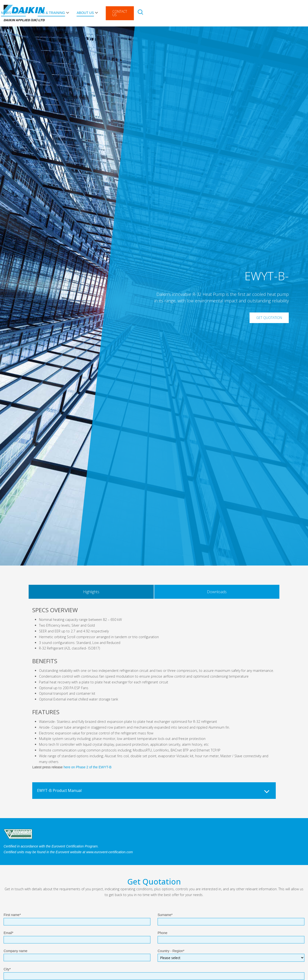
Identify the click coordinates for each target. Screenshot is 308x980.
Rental (117, 13)
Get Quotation (269, 318)
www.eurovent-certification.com (109, 852)
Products (55, 13)
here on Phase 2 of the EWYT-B (87, 767)
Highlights (91, 592)
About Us (246, 13)
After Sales (87, 13)
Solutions (140, 13)
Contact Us (280, 13)
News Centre (174, 13)
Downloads (217, 592)
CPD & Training (212, 13)
